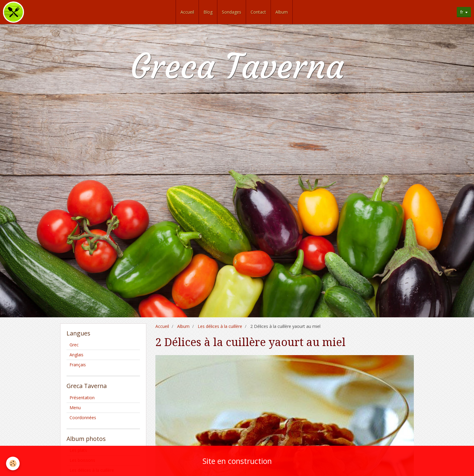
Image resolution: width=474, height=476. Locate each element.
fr (462, 12)
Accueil (187, 12)
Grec (74, 345)
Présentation (82, 398)
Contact (258, 12)
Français (78, 365)
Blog (208, 12)
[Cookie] (13, 463)
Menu (75, 408)
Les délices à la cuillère (220, 326)
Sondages (232, 12)
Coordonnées (83, 418)
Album (282, 12)
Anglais (76, 355)
